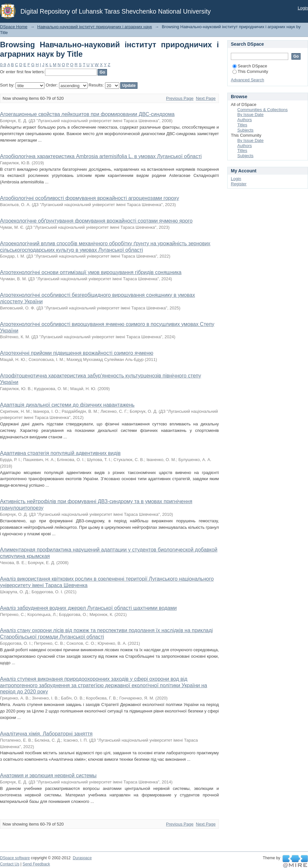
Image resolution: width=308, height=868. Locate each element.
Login (303, 8)
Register (239, 184)
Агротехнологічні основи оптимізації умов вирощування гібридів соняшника (91, 272)
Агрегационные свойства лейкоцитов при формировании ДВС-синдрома (87, 114)
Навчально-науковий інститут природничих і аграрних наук (95, 27)
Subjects (245, 130)
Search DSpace (250, 66)
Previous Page (180, 98)
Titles (242, 125)
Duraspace (82, 858)
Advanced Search (248, 80)
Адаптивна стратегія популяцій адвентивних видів (60, 453)
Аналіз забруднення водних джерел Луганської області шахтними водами (88, 608)
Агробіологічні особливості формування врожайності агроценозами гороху (89, 198)
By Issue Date (250, 115)
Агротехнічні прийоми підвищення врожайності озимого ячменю (77, 353)
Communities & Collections (262, 110)
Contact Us (10, 864)
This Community (250, 71)
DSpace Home (14, 27)
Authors (245, 120)
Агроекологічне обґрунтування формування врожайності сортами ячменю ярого (96, 221)
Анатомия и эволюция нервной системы (48, 775)
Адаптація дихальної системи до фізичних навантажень (67, 405)
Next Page (206, 98)
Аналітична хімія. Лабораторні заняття (46, 734)
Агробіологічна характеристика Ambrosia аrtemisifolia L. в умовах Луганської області (101, 156)
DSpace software (15, 858)
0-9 (3, 65)
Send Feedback (36, 864)
